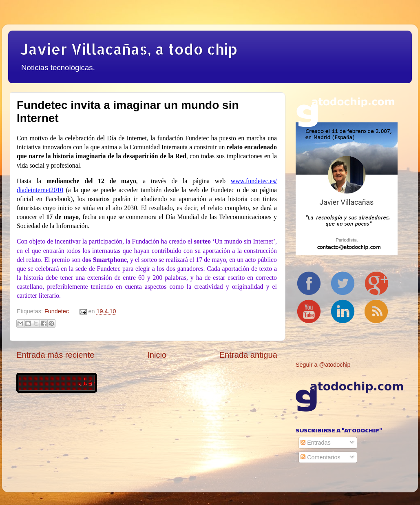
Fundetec (57, 311)
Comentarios (321, 457)
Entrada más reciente (55, 355)
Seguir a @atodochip (323, 365)
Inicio (157, 355)
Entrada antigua (248, 355)
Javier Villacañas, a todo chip (129, 49)
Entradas (316, 443)
